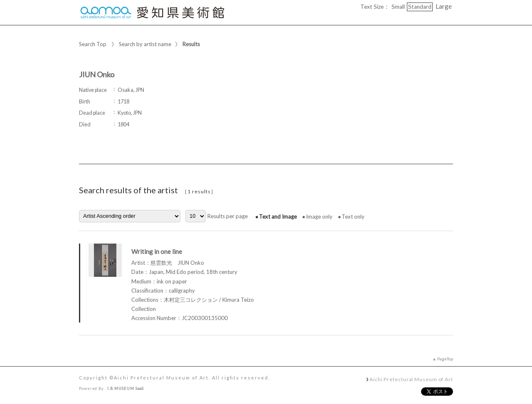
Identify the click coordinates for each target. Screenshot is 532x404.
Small (398, 7)
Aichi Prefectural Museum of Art (411, 379)
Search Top (93, 44)
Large (444, 6)
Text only (353, 217)
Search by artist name (145, 44)
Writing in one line (157, 251)
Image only (319, 217)
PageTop (445, 359)
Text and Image (278, 217)
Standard (420, 7)
